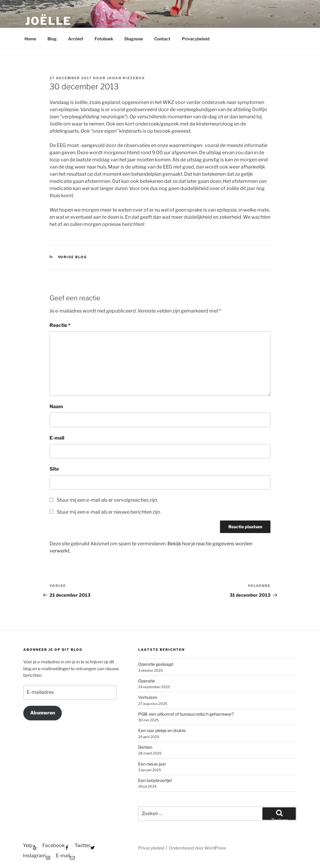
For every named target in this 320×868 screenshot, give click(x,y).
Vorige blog (73, 257)
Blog (52, 39)
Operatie (147, 681)
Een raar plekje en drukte (162, 730)
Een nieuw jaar (152, 764)
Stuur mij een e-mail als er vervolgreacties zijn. (107, 500)
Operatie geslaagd (156, 664)
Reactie (60, 325)
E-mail (57, 438)
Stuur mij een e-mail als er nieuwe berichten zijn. (109, 512)
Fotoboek (104, 39)
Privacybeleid (196, 39)
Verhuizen (148, 697)
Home (30, 39)
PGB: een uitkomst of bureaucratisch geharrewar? (186, 714)
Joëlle (48, 21)
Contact (162, 39)
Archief (76, 39)
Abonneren (43, 713)
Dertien (145, 747)
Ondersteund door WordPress (197, 848)
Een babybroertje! (155, 780)
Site (54, 469)
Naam (56, 407)
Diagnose (134, 39)
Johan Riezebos (126, 78)
